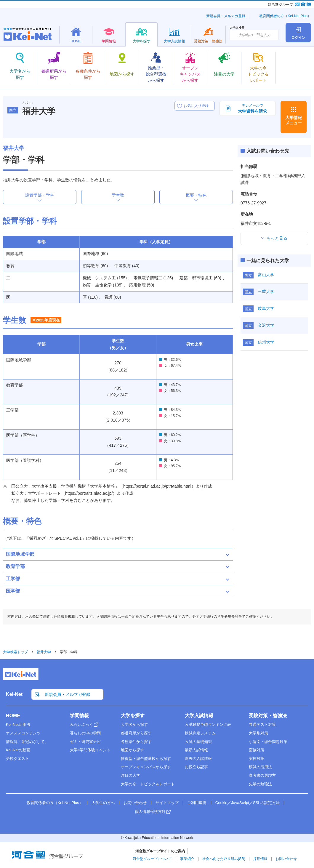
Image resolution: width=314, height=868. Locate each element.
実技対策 (257, 759)
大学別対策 (258, 733)
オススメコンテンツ (23, 733)
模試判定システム (200, 733)
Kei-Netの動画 (18, 750)
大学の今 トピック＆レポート (148, 784)
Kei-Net (14, 694)
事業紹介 (187, 859)
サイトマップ (167, 803)
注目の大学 (130, 775)
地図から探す (132, 750)
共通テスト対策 (262, 724)
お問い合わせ (135, 803)
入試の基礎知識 (198, 742)
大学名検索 (237, 28)
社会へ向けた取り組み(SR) (224, 859)
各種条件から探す (136, 742)
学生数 (118, 195)
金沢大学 (266, 325)
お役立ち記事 (196, 767)
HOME (13, 716)
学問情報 (79, 716)
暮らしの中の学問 (85, 733)
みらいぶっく (81, 724)
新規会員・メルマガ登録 (226, 16)
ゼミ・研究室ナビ (85, 742)
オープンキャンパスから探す (146, 767)
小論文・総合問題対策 (268, 742)
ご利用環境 (197, 803)
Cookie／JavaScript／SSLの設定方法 (247, 803)
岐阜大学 (266, 308)
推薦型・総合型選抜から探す (146, 759)
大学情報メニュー (294, 120)
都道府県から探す (136, 733)
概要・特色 (196, 195)
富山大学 (266, 275)
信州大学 (266, 342)
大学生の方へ (103, 803)
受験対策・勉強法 (268, 716)
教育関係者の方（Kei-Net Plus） (285, 16)
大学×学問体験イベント (90, 750)
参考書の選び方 (262, 775)
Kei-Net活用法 (18, 724)
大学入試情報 (199, 716)
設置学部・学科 (40, 195)
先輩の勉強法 (260, 784)
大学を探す (133, 716)
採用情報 (260, 859)
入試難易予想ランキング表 (208, 724)
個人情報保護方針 (150, 812)
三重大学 (266, 292)
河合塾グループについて (152, 859)
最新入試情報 (196, 750)
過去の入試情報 (198, 759)
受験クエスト (17, 759)
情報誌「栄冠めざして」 (27, 742)
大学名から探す (134, 724)
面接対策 (257, 750)
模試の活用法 (260, 767)
